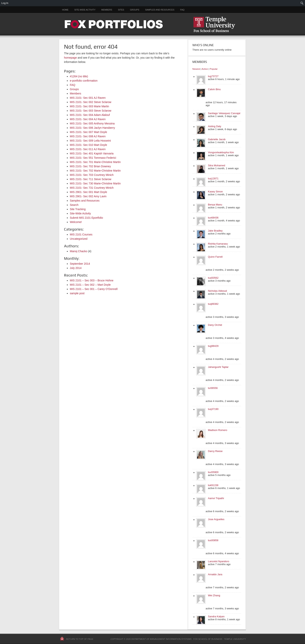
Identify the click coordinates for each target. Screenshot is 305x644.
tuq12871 (213, 178)
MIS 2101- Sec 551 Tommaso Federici (93, 158)
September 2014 (80, 264)
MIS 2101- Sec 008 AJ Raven (88, 136)
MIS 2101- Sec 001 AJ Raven (88, 98)
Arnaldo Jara (215, 574)
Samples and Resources (160, 10)
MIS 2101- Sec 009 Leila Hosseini (90, 141)
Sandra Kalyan (216, 616)
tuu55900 (213, 472)
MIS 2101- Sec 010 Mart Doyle (88, 145)
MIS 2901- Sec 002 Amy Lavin (88, 196)
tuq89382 (213, 304)
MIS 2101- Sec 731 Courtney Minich (92, 188)
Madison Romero (218, 430)
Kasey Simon (215, 192)
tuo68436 (213, 218)
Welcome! (76, 222)
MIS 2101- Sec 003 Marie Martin (89, 106)
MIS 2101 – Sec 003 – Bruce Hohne (92, 280)
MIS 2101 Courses (81, 234)
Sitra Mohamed (216, 165)
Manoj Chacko (79, 251)
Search (74, 205)
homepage (70, 58)
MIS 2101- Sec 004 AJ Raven (88, 119)
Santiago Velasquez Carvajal (224, 113)
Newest (196, 69)
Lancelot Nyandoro (219, 561)
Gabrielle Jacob (217, 139)
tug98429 (213, 346)
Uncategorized (79, 239)
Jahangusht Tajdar (218, 367)
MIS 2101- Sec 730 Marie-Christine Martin (95, 183)
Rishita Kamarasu (218, 244)
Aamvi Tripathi (216, 498)
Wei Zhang (214, 595)
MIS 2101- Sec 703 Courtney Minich (92, 175)
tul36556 (213, 388)
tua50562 (213, 278)
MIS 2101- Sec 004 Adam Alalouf (90, 115)
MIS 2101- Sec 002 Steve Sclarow (91, 102)
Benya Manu (215, 205)
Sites (121, 10)
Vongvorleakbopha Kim (221, 152)
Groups (135, 10)
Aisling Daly (215, 126)
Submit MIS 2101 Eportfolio (86, 218)
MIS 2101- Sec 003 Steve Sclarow (91, 111)
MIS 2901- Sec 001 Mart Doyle (88, 192)
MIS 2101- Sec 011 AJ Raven (88, 149)
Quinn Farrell (215, 257)
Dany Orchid (215, 325)
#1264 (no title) (79, 76)
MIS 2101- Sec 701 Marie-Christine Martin (95, 162)
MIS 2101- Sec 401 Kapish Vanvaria (92, 153)
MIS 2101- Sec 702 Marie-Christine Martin (95, 171)
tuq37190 (213, 409)
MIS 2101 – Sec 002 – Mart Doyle (90, 285)
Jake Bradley (215, 231)
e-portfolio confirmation (84, 81)
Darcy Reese (215, 451)
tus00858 (213, 540)
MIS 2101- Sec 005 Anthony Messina (92, 123)
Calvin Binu (214, 89)
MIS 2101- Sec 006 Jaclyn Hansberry (92, 128)
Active (205, 69)
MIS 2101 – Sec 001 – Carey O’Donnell (94, 289)
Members (107, 10)
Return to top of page (80, 639)
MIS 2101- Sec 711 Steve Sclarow (91, 179)
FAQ (182, 10)
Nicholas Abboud (217, 291)
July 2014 (76, 268)
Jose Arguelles (216, 519)
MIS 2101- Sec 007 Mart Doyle (88, 132)
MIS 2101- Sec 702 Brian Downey (90, 166)
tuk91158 (213, 485)
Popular (214, 69)
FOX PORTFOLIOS (152, 24)
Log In (5, 3)
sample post (77, 293)
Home (65, 10)
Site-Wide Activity (85, 10)
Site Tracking (78, 209)
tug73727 (213, 76)
